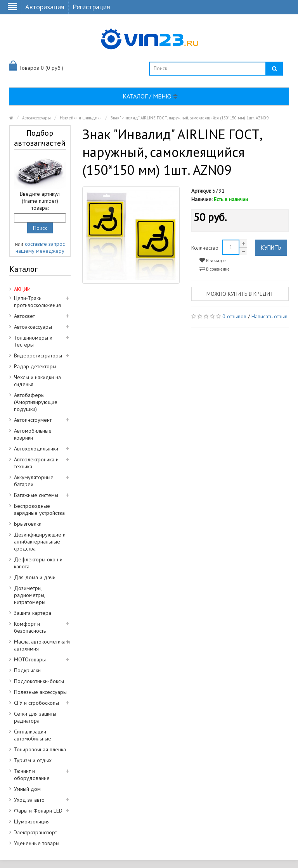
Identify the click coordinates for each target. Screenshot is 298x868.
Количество (205, 248)
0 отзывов (234, 316)
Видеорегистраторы (38, 355)
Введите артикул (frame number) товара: (40, 201)
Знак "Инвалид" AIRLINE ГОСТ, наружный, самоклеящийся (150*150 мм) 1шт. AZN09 (190, 118)
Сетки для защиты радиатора (35, 717)
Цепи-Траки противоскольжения (37, 302)
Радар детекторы (35, 366)
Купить (271, 248)
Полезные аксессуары (40, 692)
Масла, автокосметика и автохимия (42, 645)
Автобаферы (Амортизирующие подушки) (36, 402)
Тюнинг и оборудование (32, 775)
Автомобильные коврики (33, 434)
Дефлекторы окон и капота (38, 563)
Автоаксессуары (36, 118)
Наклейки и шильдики (81, 118)
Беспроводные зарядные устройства (39, 509)
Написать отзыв (269, 316)
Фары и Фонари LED (38, 811)
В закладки (213, 260)
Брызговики (28, 524)
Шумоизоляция (32, 821)
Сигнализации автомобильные (33, 735)
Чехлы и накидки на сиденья (37, 381)
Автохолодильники (36, 449)
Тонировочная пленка (40, 749)
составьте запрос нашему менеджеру (40, 247)
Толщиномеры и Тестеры (33, 341)
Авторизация (45, 7)
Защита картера (33, 613)
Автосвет (24, 316)
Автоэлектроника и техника (36, 463)
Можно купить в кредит (240, 294)
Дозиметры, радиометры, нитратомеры (30, 595)
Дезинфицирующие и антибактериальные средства (40, 542)
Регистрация (91, 7)
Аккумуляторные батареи (34, 481)
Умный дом (27, 789)
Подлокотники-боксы (39, 681)
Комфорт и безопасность (30, 627)
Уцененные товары (37, 843)
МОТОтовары (30, 659)
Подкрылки (27, 670)
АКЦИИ (22, 289)
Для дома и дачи (35, 577)
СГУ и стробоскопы (36, 703)
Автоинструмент (33, 420)
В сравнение (215, 269)
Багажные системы (36, 495)
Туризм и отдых (33, 760)
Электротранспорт (36, 832)
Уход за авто (29, 800)
